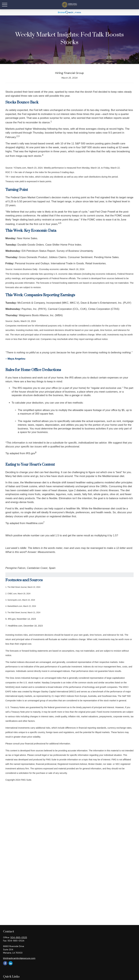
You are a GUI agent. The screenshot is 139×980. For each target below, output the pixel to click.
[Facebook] (5, 963)
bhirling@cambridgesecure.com (19, 958)
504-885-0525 (19, 937)
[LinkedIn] (11, 963)
